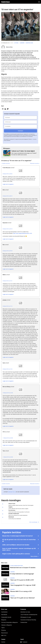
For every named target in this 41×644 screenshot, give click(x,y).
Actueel (16, 43)
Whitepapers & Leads (26, 617)
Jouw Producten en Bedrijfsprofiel (29, 615)
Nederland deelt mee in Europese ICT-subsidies (23, 568)
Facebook (25, 642)
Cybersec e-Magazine (7, 625)
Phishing (3, 630)
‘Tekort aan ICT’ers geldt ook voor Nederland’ (22, 598)
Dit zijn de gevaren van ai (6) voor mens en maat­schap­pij (19, 540)
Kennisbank (4, 615)
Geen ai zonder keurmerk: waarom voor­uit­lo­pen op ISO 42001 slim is (19, 549)
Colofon (3, 642)
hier (32, 139)
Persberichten (24, 622)
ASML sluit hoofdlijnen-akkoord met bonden (16, 545)
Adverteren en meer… (26, 612)
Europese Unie (29, 43)
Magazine (4, 620)
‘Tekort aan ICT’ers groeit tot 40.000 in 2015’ (22, 580)
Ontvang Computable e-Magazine (9, 622)
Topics (3, 628)
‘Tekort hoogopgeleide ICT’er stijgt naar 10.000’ (23, 585)
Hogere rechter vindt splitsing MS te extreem (16, 554)
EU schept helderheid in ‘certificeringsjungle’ (22, 574)
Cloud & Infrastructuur (16, 566)
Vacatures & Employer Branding (28, 620)
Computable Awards (6, 617)
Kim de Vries (9, 47)
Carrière (22, 43)
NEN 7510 (4, 635)
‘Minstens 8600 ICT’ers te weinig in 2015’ (21, 591)
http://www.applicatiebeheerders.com (23, 233)
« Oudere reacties (6, 163)
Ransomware (5, 633)
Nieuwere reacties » (35, 163)
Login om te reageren (8, 184)
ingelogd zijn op (12, 492)
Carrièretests (4, 612)
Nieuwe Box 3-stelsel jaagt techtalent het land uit (17, 536)
